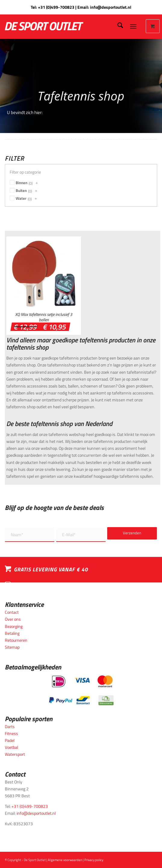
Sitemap (12, 647)
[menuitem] (117, 26)
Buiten (21, 190)
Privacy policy (94, 860)
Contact (12, 612)
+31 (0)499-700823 (56, 7)
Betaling (12, 633)
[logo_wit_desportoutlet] (61, 26)
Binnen (22, 183)
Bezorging (14, 626)
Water (21, 198)
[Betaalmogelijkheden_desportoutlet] (81, 690)
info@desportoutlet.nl (111, 7)
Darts (10, 726)
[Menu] (133, 26)
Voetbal (11, 747)
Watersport (15, 754)
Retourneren (16, 640)
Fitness (11, 733)
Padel (10, 740)
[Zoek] (117, 26)
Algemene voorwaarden (65, 860)
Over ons (13, 619)
